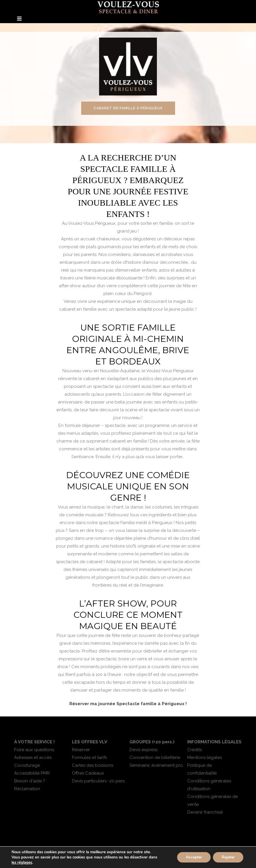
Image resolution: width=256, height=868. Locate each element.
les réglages (22, 863)
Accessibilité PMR (32, 773)
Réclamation (27, 789)
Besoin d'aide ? (30, 781)
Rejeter (228, 857)
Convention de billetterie (155, 758)
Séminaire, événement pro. (157, 765)
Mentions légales (205, 758)
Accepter (194, 857)
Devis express (143, 750)
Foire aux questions (34, 750)
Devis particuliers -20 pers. (99, 781)
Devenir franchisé (205, 812)
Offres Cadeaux (88, 773)
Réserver (81, 750)
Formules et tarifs (89, 758)
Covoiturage (27, 765)
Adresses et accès (33, 758)
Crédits (194, 750)
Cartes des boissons (93, 765)
